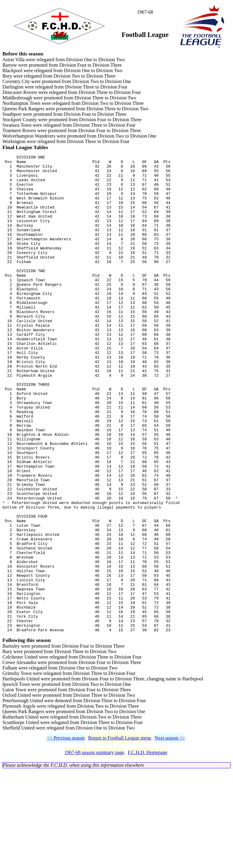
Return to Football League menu (120, 835)
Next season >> (170, 835)
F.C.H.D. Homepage (148, 850)
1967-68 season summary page (94, 850)
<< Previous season (66, 835)
